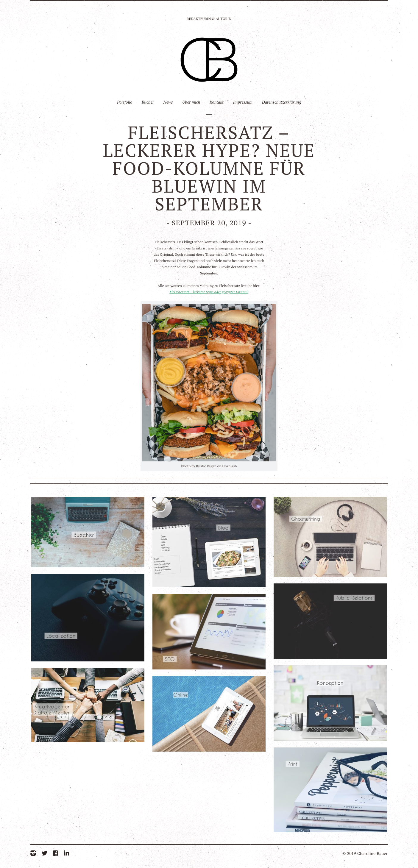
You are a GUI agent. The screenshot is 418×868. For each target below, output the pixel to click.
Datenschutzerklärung (281, 102)
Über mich (191, 102)
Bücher (148, 102)
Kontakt (217, 102)
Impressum (243, 102)
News (168, 102)
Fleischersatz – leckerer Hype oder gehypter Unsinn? (209, 292)
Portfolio (125, 102)
